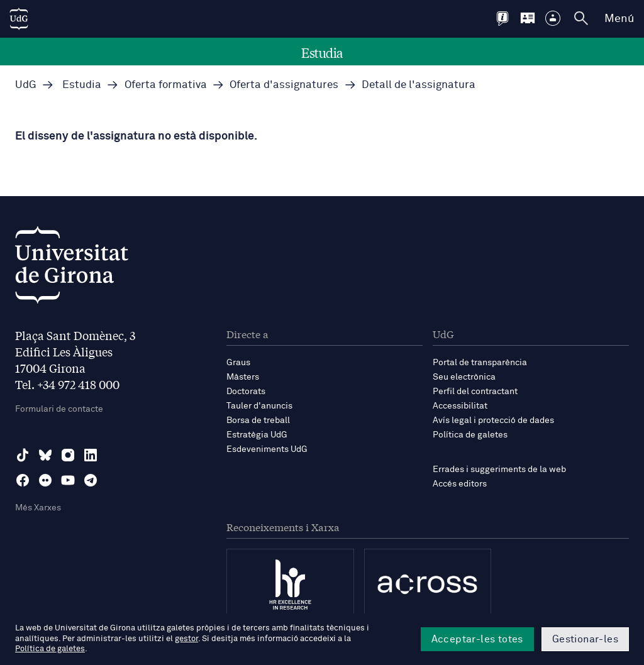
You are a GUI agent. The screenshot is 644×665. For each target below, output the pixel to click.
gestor (186, 639)
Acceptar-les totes (477, 639)
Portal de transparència (480, 363)
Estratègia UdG (257, 435)
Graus (238, 363)
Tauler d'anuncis (259, 406)
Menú (619, 19)
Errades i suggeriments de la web (499, 470)
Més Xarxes (38, 508)
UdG (26, 85)
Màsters (243, 377)
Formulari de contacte (59, 409)
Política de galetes (470, 435)
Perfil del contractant (475, 392)
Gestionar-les (585, 639)
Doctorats (246, 392)
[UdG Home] (19, 19)
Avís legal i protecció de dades (493, 420)
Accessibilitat (460, 406)
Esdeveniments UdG (267, 449)
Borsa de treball (258, 420)
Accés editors (460, 484)
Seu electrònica (464, 377)
